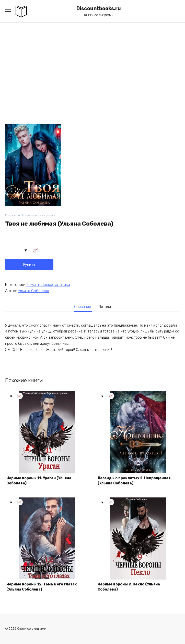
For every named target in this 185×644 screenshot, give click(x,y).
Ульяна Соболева (33, 291)
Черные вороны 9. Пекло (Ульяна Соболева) (129, 587)
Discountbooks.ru (99, 9)
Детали (105, 307)
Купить (29, 265)
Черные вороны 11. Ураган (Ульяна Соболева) (39, 481)
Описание (83, 307)
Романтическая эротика (38, 215)
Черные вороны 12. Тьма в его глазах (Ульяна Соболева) (42, 587)
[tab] (83, 307)
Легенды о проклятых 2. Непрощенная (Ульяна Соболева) (134, 481)
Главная (11, 215)
